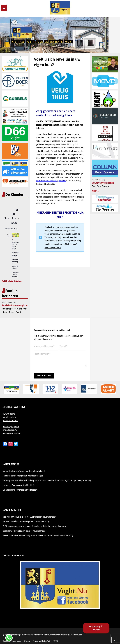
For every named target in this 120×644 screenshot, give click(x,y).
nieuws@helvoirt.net (12, 433)
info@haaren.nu (10, 430)
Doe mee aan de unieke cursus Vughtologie (22, 517)
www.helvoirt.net (10, 421)
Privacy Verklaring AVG (41, 641)
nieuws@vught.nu (53, 248)
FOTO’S (55, 641)
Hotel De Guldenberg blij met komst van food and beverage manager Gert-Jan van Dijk (54, 480)
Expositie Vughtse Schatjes (31, 476)
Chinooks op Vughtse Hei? (23, 485)
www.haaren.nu (10, 417)
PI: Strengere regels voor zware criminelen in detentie (26, 526)
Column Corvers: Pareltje (103, 183)
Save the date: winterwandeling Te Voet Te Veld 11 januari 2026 (30, 536)
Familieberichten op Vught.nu (15, 305)
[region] (60, 35)
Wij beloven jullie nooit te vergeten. (18, 521)
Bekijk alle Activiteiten (12, 281)
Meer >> (95, 191)
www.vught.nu (9, 414)
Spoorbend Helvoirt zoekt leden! (17, 531)
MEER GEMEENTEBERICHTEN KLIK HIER (60, 215)
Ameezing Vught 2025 (28, 490)
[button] (4, 35)
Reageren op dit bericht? (96, 628)
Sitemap (27, 641)
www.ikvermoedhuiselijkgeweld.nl (51, 181)
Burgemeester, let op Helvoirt (32, 471)
